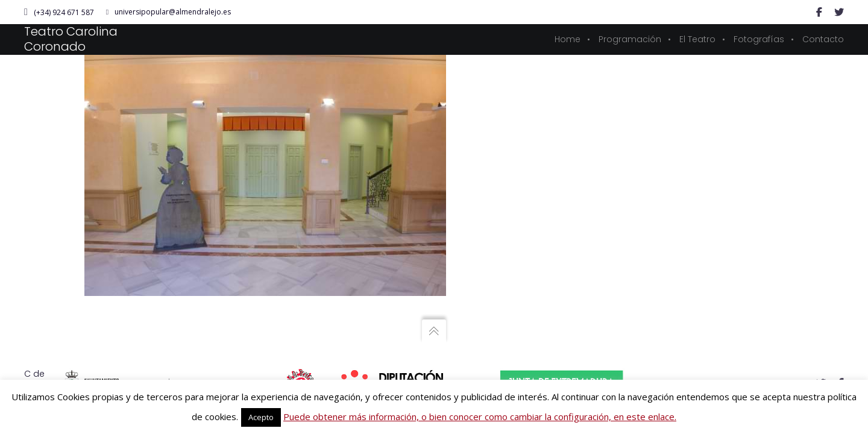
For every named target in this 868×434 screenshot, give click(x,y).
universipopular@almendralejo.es (168, 12)
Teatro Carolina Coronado (71, 39)
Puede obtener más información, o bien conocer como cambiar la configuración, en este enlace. (480, 417)
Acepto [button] (261, 417)
